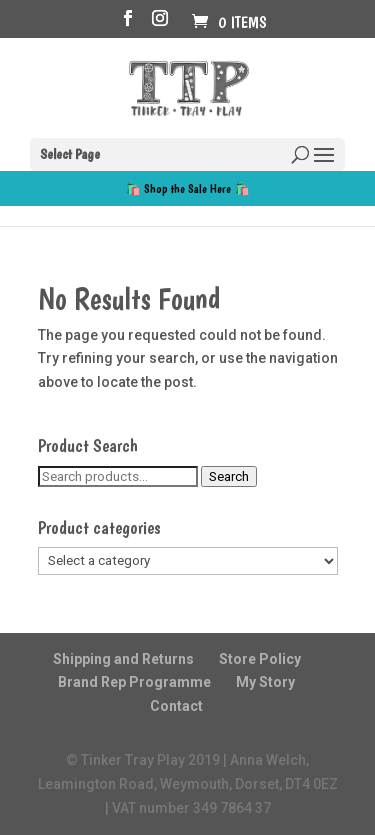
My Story (265, 682)
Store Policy (260, 659)
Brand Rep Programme (134, 682)
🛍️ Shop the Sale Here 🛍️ (187, 188)
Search (229, 476)
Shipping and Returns (123, 659)
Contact (176, 706)
